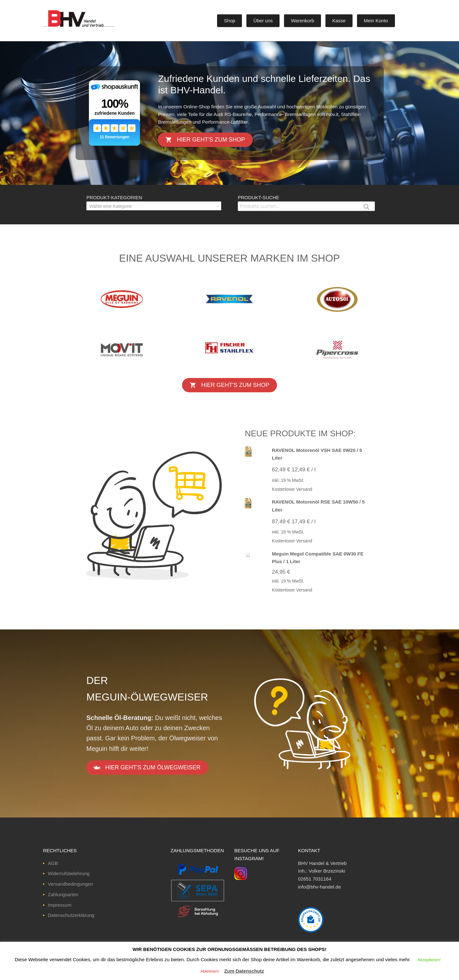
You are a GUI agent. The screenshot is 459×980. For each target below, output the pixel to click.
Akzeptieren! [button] (429, 960)
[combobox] (154, 206)
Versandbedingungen (70, 884)
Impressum (60, 905)
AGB (53, 863)
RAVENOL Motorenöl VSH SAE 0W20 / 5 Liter (317, 454)
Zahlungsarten (63, 894)
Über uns (263, 21)
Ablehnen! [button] (210, 971)
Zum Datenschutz (244, 971)
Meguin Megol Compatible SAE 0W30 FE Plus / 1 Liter (318, 558)
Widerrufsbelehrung (69, 873)
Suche (367, 211)
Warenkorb (303, 21)
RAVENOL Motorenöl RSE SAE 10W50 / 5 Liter (318, 506)
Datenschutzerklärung (71, 915)
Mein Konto (376, 21)
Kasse (339, 21)
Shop (230, 21)
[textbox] (154, 206)
